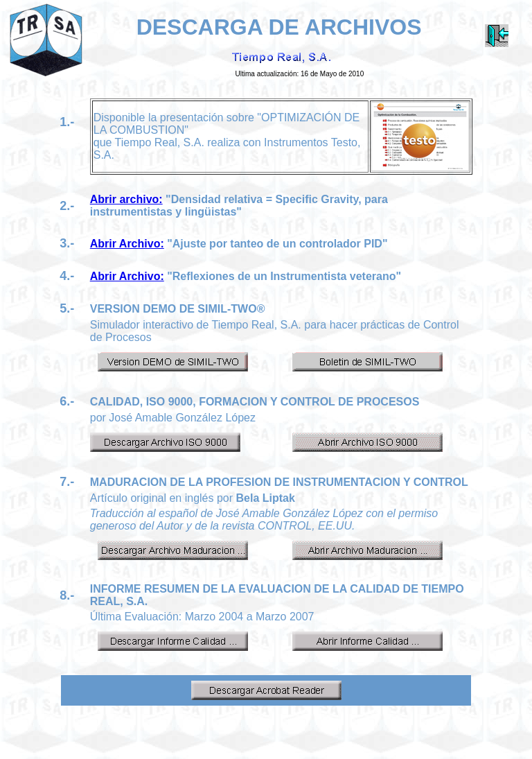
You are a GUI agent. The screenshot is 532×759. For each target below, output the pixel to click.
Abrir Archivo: (127, 244)
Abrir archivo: (126, 199)
